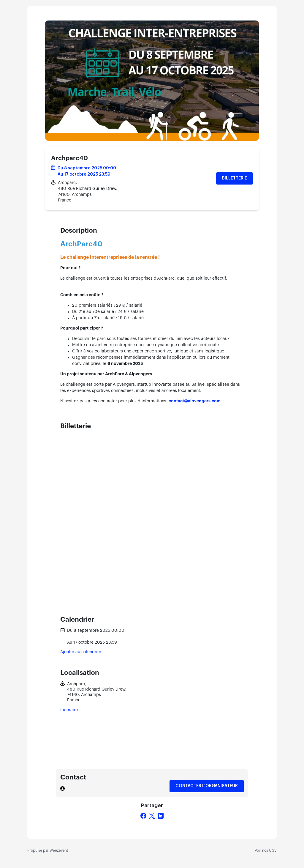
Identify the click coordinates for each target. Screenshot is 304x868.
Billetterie (235, 178)
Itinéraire (69, 710)
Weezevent (59, 850)
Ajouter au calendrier (81, 652)
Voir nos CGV (266, 850)
